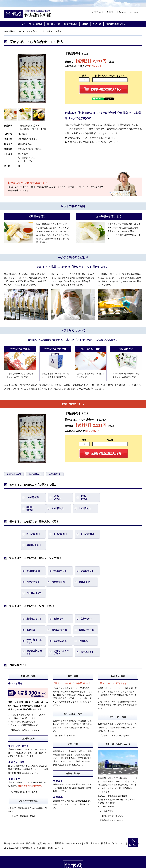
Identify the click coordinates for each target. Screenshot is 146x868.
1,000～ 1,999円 (57, 497)
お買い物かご (122, 12)
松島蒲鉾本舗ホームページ (112, 787)
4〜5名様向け (86, 534)
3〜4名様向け (60, 534)
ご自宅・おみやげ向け (87, 619)
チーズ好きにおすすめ (87, 608)
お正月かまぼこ (87, 571)
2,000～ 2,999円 (83, 497)
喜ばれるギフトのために (66, 702)
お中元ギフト (113, 560)
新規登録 (59, 810)
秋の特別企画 (33, 571)
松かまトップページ (14, 810)
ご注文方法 (134, 12)
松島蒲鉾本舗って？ (116, 24)
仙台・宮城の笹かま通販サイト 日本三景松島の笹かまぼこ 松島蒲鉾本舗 (28, 14)
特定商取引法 (28, 815)
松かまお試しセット (61, 619)
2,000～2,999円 (14, 474)
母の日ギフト (60, 560)
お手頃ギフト (55, 474)
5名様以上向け (113, 534)
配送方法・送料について (113, 810)
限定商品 (111, 597)
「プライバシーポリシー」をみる (114, 702)
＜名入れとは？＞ (116, 76)
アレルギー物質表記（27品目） (24, 783)
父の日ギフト (86, 560)
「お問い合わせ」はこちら (112, 783)
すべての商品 (36, 24)
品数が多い (85, 597)
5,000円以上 (59, 509)
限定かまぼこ (71, 24)
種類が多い (59, 597)
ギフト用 (97, 24)
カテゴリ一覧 (53, 24)
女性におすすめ (61, 608)
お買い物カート (91, 810)
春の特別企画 (33, 560)
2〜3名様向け (33, 534)
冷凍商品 (31, 619)
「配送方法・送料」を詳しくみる (25, 697)
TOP (23, 24)
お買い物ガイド (45, 810)
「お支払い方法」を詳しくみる (24, 759)
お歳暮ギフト (60, 571)
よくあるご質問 (107, 778)
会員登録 (110, 12)
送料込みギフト (34, 597)
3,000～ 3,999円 (110, 497)
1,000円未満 (33, 497)
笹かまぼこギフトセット (20, 31)
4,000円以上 (33, 509)
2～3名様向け (35, 474)
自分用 (85, 24)
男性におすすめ (34, 608)
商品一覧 (31, 810)
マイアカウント (98, 12)
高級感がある (113, 608)
